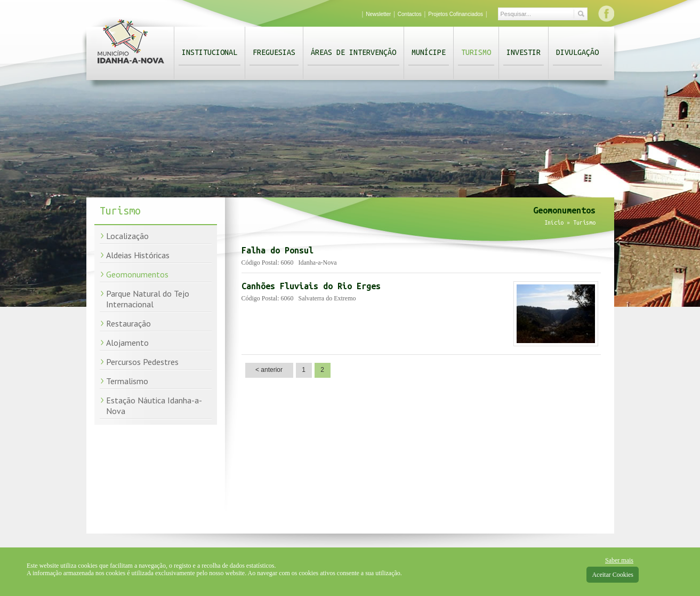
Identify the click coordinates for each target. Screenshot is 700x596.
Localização (127, 236)
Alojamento (127, 343)
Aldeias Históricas (138, 255)
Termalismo (127, 381)
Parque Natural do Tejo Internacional (148, 299)
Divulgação (577, 52)
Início (554, 222)
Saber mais (619, 560)
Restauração (128, 323)
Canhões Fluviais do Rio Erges (311, 286)
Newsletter (378, 14)
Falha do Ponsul (277, 250)
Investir (524, 52)
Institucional (210, 52)
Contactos (410, 14)
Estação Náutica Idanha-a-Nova (154, 406)
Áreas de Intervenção (353, 52)
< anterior (269, 370)
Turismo (476, 52)
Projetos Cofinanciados (456, 14)
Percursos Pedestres (142, 362)
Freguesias (274, 52)
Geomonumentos (137, 274)
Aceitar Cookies (613, 575)
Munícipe (429, 52)
